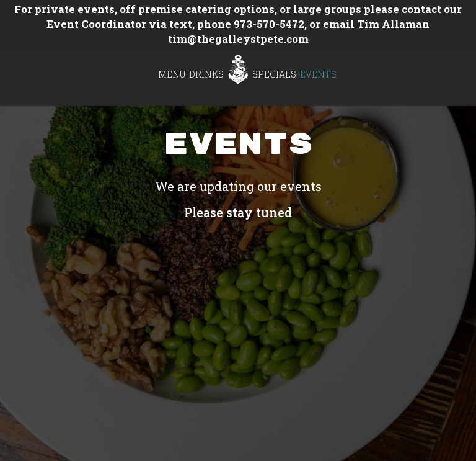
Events (318, 74)
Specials (274, 74)
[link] (238, 69)
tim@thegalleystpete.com (238, 39)
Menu (172, 74)
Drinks (206, 74)
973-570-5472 (269, 24)
